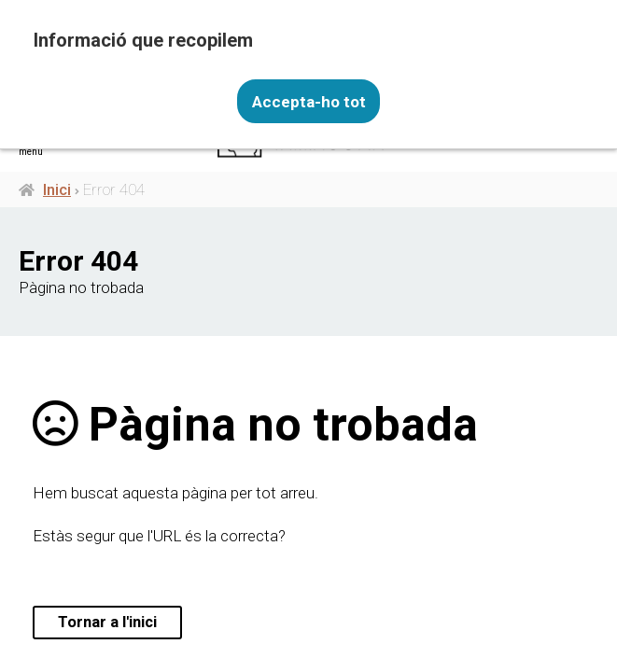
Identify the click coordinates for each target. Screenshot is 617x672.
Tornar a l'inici (109, 623)
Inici (57, 189)
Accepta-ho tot (309, 101)
